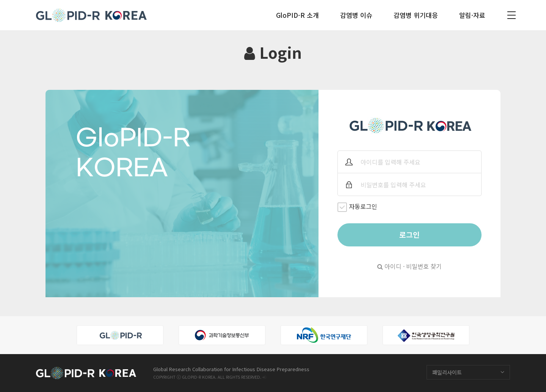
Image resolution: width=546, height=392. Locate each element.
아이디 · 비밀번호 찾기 (409, 266)
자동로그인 (357, 207)
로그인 (409, 235)
